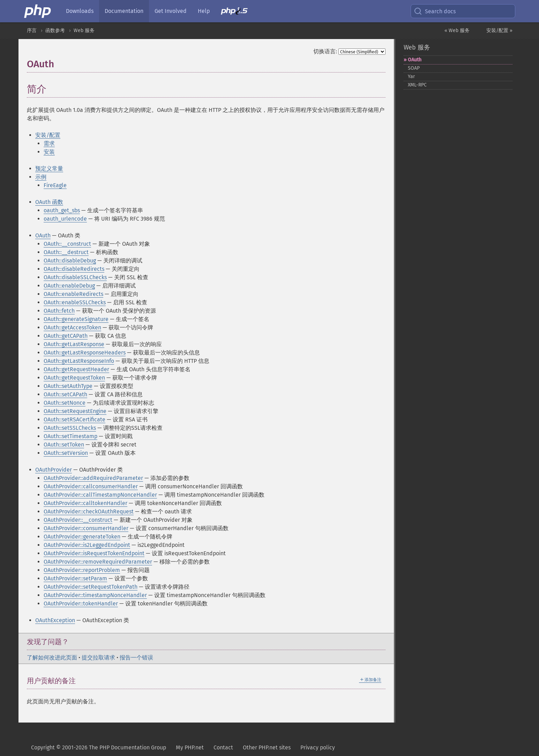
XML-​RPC (417, 85)
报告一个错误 (136, 658)
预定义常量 (49, 169)
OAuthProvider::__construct (78, 520)
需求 (49, 143)
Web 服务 (84, 30)
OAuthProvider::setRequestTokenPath (91, 587)
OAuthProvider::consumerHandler (86, 528)
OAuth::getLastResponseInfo (79, 361)
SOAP (414, 68)
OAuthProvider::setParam (75, 578)
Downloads (80, 11)
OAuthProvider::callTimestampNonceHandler (100, 495)
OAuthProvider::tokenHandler (81, 604)
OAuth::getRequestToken (74, 378)
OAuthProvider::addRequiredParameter (93, 478)
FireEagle (55, 185)
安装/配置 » (499, 30)
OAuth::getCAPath (66, 336)
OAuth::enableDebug (69, 286)
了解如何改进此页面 (52, 658)
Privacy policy (318, 747)
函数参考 (55, 30)
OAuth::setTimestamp (70, 436)
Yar (411, 77)
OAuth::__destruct (66, 252)
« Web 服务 (457, 30)
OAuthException (55, 620)
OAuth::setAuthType (68, 386)
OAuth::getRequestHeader (76, 369)
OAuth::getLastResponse (74, 344)
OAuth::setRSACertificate (74, 419)
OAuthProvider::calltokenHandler (85, 503)
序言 (32, 30)
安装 (49, 152)
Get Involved (171, 11)
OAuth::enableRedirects (73, 294)
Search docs (435, 11)
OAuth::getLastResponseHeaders (85, 353)
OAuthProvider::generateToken (82, 537)
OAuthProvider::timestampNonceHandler (95, 595)
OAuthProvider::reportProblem (82, 570)
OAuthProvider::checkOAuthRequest (89, 511)
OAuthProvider (54, 470)
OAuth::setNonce (65, 403)
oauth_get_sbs (62, 210)
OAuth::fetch (59, 311)
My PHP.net (190, 747)
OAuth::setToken (64, 445)
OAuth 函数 (49, 202)
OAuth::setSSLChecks (70, 428)
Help (204, 11)
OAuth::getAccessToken (72, 327)
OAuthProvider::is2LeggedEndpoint (87, 545)
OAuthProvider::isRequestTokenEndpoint (94, 553)
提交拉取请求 (98, 658)
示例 (41, 177)
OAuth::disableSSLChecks (75, 277)
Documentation (124, 11)
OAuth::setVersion (66, 453)
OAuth (43, 235)
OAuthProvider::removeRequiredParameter (98, 562)
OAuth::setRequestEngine (75, 411)
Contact (223, 747)
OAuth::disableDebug (70, 261)
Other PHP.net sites (267, 747)
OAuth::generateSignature (76, 319)
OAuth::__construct (67, 244)
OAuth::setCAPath (65, 394)
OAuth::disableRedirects (74, 269)
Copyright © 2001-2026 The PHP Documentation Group (99, 747)
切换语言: (325, 51)
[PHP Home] (38, 11)
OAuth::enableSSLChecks (75, 302)
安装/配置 (48, 135)
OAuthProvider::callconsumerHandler (91, 486)
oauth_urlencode (65, 219)
